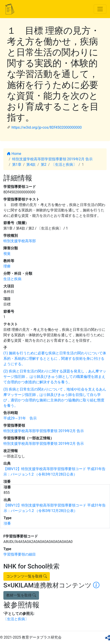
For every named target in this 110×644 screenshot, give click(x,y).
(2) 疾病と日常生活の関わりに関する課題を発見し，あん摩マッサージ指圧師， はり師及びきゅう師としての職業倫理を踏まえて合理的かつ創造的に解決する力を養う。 (55, 377)
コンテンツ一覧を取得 (27, 576)
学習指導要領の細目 (20, 554)
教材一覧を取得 (21, 595)
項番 (7, 523)
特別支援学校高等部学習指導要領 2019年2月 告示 (52, 159)
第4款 (31, 165)
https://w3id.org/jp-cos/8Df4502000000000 (47, 127)
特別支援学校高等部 (20, 241)
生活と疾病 (12, 279)
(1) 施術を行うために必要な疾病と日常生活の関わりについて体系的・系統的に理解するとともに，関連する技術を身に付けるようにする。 (55, 359)
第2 (44, 165)
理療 (7, 266)
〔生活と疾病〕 (64, 165)
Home (14, 154)
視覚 (7, 254)
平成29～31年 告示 (20, 418)
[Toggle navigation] (100, 9)
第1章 (17, 165)
